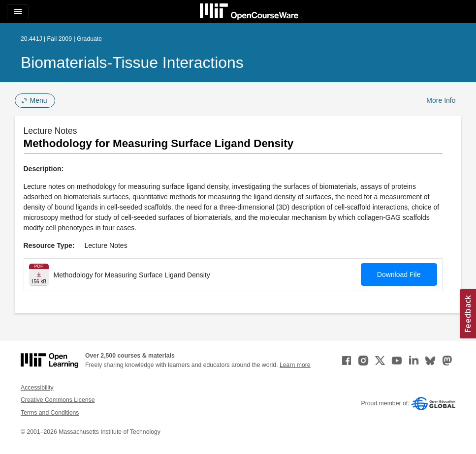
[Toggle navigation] (18, 12)
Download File (399, 274)
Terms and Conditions (50, 413)
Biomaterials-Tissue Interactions (132, 62)
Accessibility (37, 388)
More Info (441, 100)
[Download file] (39, 275)
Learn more (295, 365)
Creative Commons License (58, 400)
